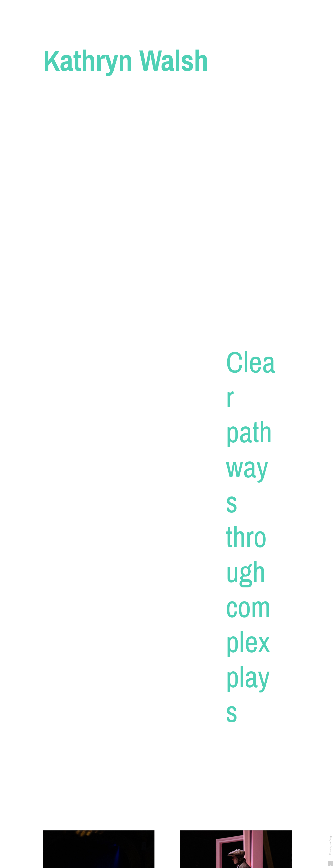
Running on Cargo (330, 845)
